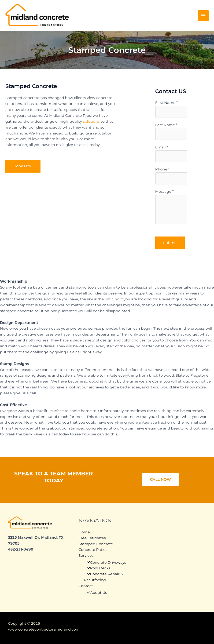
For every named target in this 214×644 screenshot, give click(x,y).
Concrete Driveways (105, 562)
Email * (171, 154)
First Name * (171, 109)
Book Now (23, 166)
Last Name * (171, 131)
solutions (91, 121)
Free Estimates (92, 538)
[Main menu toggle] (203, 16)
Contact (86, 586)
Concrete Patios (93, 550)
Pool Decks (97, 568)
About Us (95, 592)
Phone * (171, 176)
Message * (171, 208)
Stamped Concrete (96, 544)
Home (84, 532)
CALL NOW (161, 479)
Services (86, 555)
